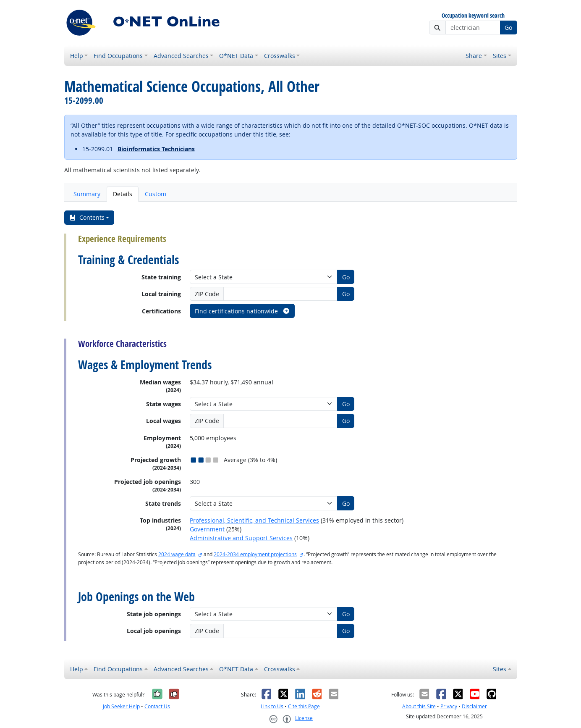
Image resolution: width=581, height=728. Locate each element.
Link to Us (272, 706)
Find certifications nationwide (242, 311)
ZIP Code (207, 294)
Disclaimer (474, 706)
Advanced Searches (181, 56)
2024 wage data (177, 554)
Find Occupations (118, 56)
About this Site (419, 706)
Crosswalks (280, 56)
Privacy (449, 706)
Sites (500, 56)
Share (474, 56)
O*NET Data (236, 56)
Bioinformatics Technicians (156, 149)
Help (77, 56)
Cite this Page (304, 706)
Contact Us (157, 706)
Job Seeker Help (121, 706)
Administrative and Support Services (241, 538)
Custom (156, 194)
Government (207, 529)
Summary (87, 194)
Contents (87, 217)
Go (508, 28)
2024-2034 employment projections (255, 554)
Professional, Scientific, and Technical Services (254, 520)
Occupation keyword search (473, 16)
